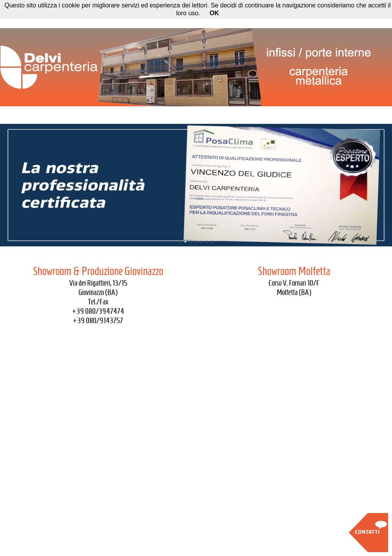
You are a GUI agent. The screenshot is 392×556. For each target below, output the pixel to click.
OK (214, 13)
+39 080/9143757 (98, 320)
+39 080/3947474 (98, 311)
